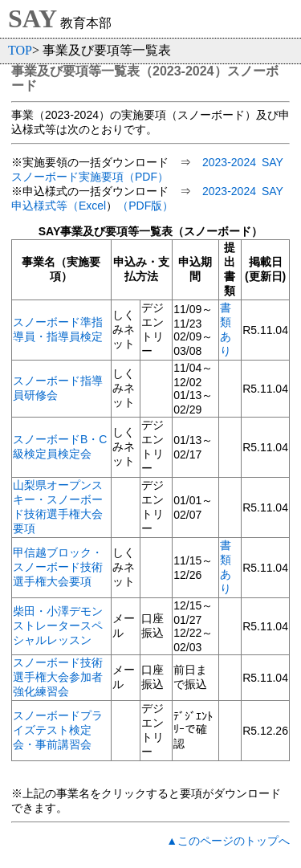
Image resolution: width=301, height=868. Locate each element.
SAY (33, 18)
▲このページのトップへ (228, 841)
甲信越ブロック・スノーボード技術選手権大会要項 (58, 567)
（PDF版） (145, 206)
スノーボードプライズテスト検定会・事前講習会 (58, 730)
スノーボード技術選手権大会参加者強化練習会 (58, 677)
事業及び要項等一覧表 (75, 71)
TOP (20, 50)
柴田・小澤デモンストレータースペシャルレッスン (58, 626)
